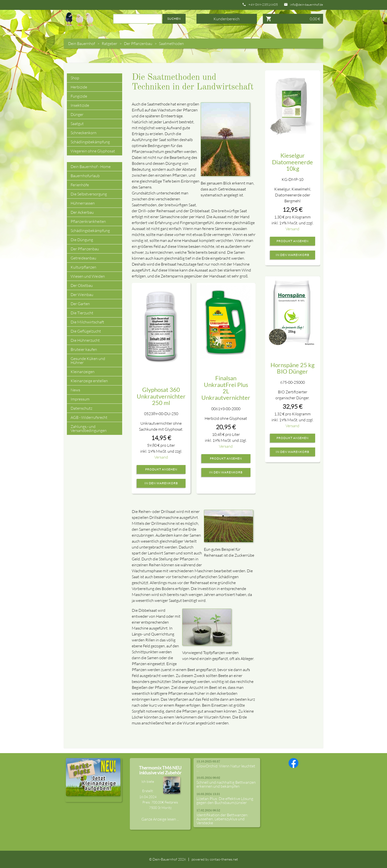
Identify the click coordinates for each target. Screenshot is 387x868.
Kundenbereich (227, 19)
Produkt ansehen (161, 469)
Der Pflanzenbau (138, 43)
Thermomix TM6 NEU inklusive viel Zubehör (160, 770)
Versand (161, 457)
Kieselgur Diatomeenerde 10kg (292, 162)
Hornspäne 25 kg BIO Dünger (292, 368)
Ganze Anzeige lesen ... (160, 819)
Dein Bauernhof (82, 43)
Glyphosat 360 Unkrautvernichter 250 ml (161, 396)
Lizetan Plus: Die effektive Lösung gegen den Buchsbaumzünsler (225, 801)
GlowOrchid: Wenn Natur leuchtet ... (226, 768)
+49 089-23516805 (263, 5)
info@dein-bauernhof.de (307, 5)
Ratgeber (109, 43)
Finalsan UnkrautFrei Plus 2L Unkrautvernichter (226, 388)
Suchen (174, 19)
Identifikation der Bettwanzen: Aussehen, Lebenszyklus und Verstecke (222, 819)
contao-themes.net (224, 859)
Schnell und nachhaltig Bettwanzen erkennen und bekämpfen (226, 784)
